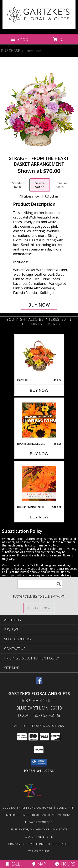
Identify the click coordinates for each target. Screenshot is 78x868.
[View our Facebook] (39, 683)
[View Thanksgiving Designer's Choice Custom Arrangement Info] (39, 420)
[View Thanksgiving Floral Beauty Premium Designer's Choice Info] (39, 483)
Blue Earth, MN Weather (30, 829)
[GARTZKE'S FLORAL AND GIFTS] (39, 28)
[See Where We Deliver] (39, 608)
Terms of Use (39, 851)
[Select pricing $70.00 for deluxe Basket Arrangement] (40, 185)
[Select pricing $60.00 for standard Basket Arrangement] (18, 185)
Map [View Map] (39, 864)
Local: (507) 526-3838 (39, 715)
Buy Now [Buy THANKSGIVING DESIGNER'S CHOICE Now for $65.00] (39, 454)
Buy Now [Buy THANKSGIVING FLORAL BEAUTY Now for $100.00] (39, 517)
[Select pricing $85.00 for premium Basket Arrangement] (61, 185)
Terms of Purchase (51, 844)
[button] (39, 763)
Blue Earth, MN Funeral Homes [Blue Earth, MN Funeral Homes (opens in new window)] (28, 808)
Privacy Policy (20, 844)
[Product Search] (40, 584)
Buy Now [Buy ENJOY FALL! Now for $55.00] (39, 390)
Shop (20, 39)
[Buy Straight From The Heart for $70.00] (39, 305)
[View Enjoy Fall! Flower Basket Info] (39, 357)
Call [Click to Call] (13, 864)
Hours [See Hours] (65, 864)
